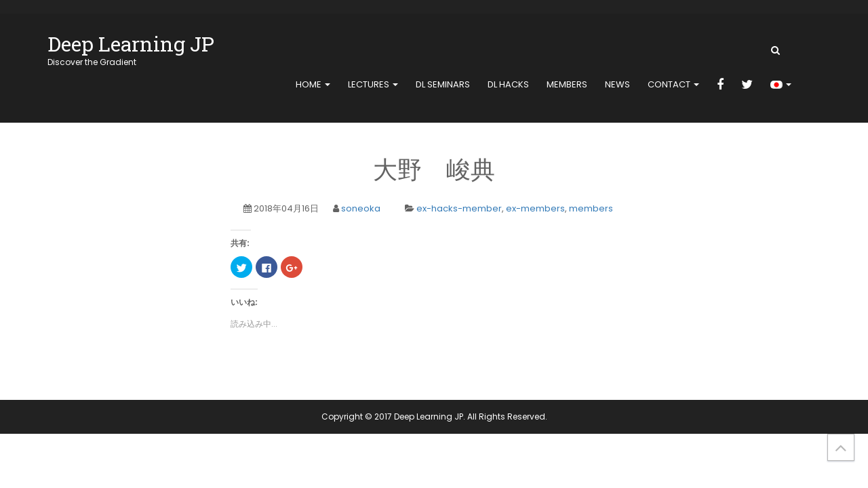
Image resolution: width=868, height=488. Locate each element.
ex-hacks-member (459, 208)
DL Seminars (443, 84)
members (567, 84)
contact (673, 84)
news (617, 84)
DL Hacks (508, 84)
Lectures (373, 84)
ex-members (535, 208)
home (313, 84)
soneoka (361, 208)
